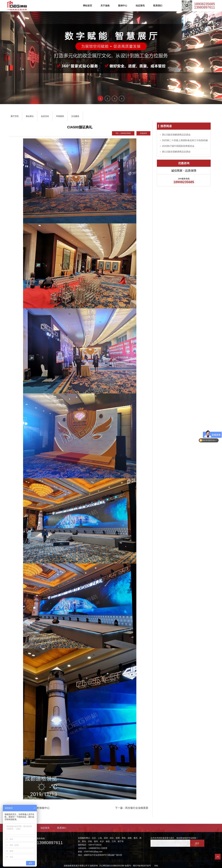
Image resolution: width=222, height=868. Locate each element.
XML (156, 866)
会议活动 (45, 116)
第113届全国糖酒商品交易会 (176, 135)
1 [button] (100, 99)
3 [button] (115, 99)
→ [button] (216, 53)
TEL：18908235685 (123, 133)
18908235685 (205, 4)
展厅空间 (15, 116)
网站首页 (87, 6)
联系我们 (158, 6)
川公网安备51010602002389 (111, 866)
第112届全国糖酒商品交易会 (176, 152)
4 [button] (122, 99)
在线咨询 (143, 133)
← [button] (6, 53)
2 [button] (107, 99)
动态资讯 (140, 6)
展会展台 (30, 116)
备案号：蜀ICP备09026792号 (138, 866)
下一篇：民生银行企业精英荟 (132, 808)
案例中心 (123, 6)
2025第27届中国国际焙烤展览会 (178, 146)
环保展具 (60, 116)
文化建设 (75, 116)
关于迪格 (105, 6)
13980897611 (205, 7)
